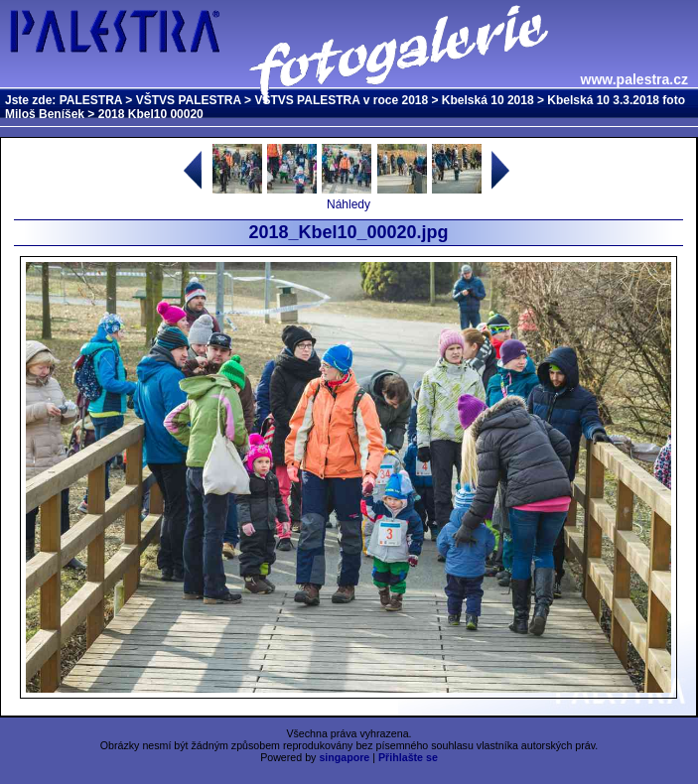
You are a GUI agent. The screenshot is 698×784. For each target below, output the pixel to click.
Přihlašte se (408, 757)
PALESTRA (91, 100)
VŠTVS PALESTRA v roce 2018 (341, 100)
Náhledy (349, 204)
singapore (344, 757)
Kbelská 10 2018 (488, 100)
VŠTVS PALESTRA (189, 100)
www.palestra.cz (634, 79)
